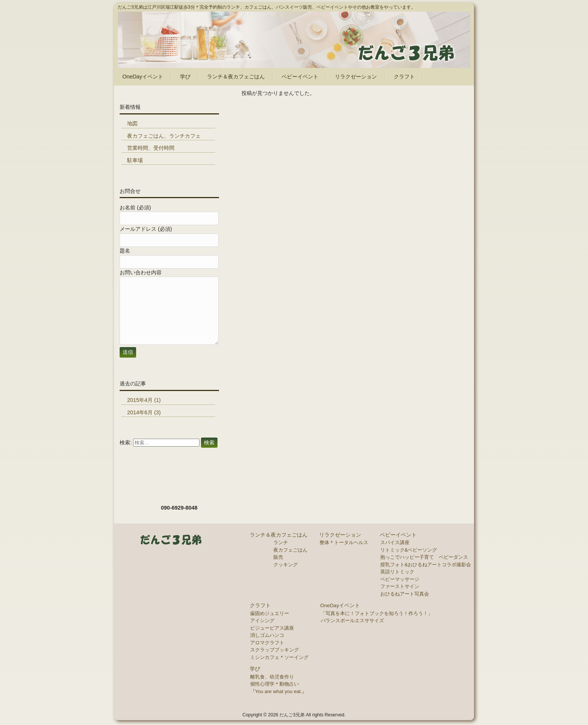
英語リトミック (397, 572)
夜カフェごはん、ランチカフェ (164, 136)
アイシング (262, 620)
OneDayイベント (340, 605)
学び (255, 669)
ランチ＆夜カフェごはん (279, 535)
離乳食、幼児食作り (272, 677)
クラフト (260, 605)
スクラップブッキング (274, 650)
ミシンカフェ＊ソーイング (279, 657)
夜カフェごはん (290, 550)
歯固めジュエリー (270, 613)
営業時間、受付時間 (151, 148)
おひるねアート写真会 (405, 594)
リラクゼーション (340, 535)
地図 (132, 123)
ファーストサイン (400, 586)
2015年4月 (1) (144, 400)
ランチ (281, 542)
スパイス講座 (395, 542)
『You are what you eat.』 (278, 691)
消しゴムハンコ (267, 635)
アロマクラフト (267, 643)
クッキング (286, 565)
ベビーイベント (398, 535)
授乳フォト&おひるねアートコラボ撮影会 (426, 565)
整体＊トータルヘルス (344, 542)
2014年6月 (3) (144, 412)
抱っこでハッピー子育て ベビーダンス (424, 557)
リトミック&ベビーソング (409, 550)
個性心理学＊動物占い (274, 684)
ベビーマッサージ (400, 579)
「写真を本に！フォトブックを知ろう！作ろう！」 (377, 613)
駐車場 (135, 160)
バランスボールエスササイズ (352, 620)
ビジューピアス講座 (272, 628)
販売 (278, 557)
